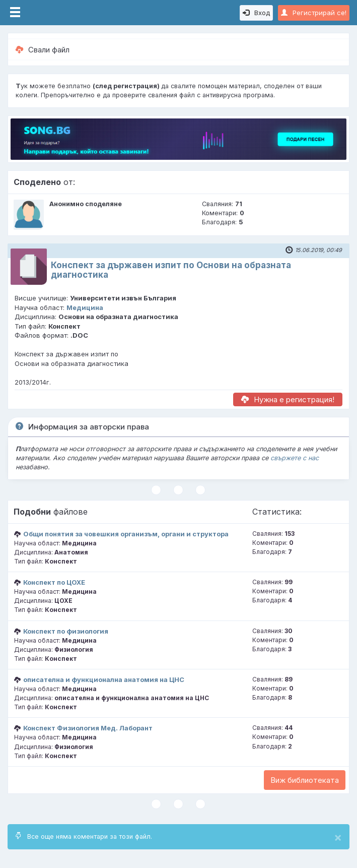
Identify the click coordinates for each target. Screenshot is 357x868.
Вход (256, 13)
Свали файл (43, 50)
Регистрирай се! (314, 13)
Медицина (85, 307)
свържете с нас (295, 458)
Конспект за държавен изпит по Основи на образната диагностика (171, 270)
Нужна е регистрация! (288, 399)
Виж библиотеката (305, 780)
